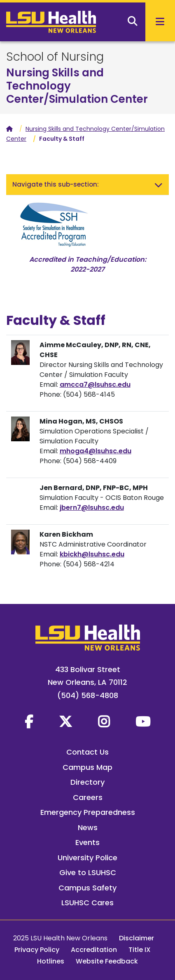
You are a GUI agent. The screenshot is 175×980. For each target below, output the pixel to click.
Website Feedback (107, 961)
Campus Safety (87, 888)
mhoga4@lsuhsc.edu (96, 451)
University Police (87, 858)
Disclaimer (136, 938)
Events (87, 842)
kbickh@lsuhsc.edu (92, 554)
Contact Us (87, 752)
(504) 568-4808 (88, 695)
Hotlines (51, 961)
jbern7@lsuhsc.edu (92, 508)
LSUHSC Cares (87, 903)
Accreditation (94, 950)
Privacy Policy (37, 950)
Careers (88, 797)
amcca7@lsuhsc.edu (95, 385)
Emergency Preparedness (88, 812)
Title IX (140, 950)
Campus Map (87, 767)
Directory (87, 782)
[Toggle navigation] (159, 185)
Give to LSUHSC (88, 872)
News (88, 827)
